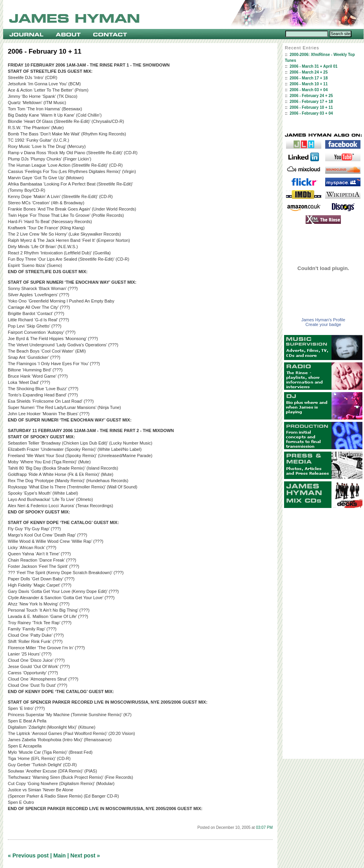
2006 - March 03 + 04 (309, 90)
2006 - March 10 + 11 (309, 84)
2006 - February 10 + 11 (311, 107)
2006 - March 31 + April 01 (313, 66)
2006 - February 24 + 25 (311, 96)
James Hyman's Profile (323, 320)
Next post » (85, 855)
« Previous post (28, 855)
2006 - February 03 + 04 (311, 113)
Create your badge (323, 324)
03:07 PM (264, 827)
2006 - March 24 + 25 (309, 72)
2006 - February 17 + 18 (311, 102)
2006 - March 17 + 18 (309, 78)
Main (60, 855)
